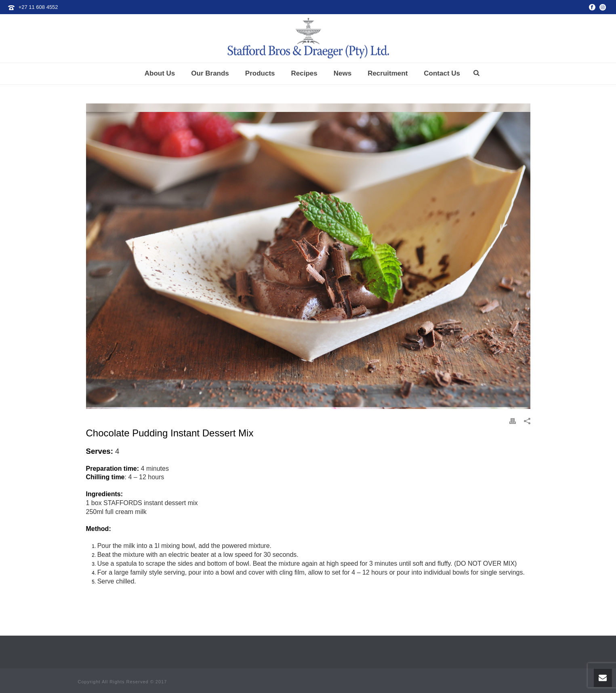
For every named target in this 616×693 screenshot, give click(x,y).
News (343, 73)
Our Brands (210, 73)
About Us (160, 73)
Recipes (304, 73)
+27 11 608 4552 (38, 7)
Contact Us (442, 73)
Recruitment (388, 73)
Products (260, 73)
